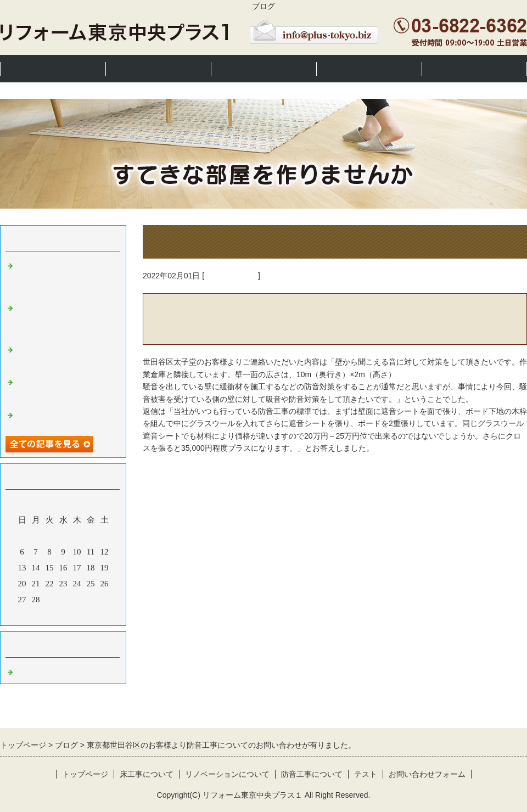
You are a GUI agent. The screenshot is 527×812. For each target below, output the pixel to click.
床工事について (158, 68)
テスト (366, 774)
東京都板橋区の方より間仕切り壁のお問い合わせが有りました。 (66, 389)
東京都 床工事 (231, 276)
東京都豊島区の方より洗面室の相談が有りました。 (66, 418)
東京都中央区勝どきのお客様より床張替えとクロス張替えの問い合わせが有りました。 (66, 320)
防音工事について (369, 68)
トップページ (53, 68)
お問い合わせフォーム (427, 774)
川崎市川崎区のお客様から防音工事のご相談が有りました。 (66, 357)
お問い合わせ (474, 68)
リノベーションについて (263, 68)
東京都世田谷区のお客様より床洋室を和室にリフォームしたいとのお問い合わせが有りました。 (66, 277)
